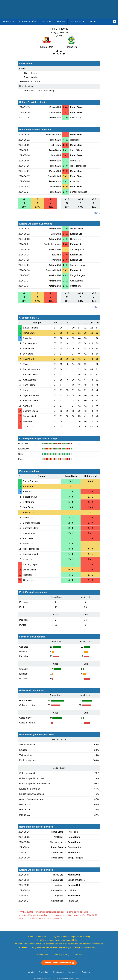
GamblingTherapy (61, 955)
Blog (93, 21)
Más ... (97, 213)
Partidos (8, 21)
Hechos (46, 21)
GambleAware (42, 955)
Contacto (86, 972)
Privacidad (43, 972)
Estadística (78, 21)
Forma (61, 21)
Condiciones (58, 972)
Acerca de (73, 972)
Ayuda (31, 972)
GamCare (78, 955)
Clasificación (28, 21)
